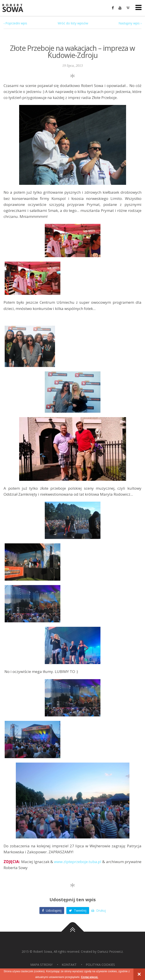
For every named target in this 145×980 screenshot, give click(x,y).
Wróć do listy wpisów (73, 23)
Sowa (16, 8)
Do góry (73, 932)
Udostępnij (52, 910)
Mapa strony (41, 965)
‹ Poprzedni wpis (15, 23)
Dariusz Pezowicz (110, 951)
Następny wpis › (130, 23)
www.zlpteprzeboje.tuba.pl (78, 862)
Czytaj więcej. (90, 977)
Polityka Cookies (100, 965)
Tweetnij (78, 910)
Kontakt (69, 965)
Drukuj (99, 910)
